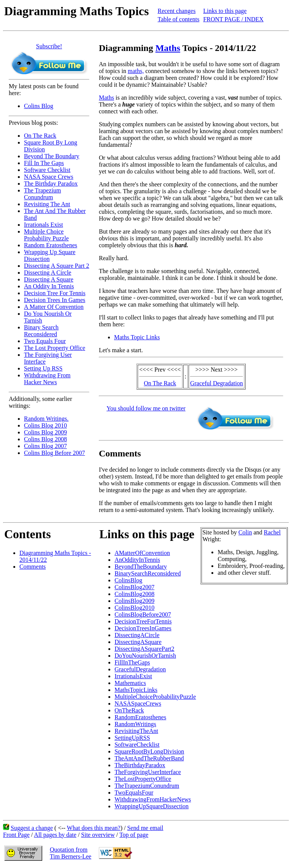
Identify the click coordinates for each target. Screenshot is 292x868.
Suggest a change (32, 828)
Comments (33, 567)
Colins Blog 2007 (45, 446)
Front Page (16, 835)
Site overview (98, 835)
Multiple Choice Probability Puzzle (46, 235)
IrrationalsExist (133, 676)
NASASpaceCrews (138, 703)
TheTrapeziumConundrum (147, 786)
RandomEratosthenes (140, 717)
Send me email (145, 828)
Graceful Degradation (217, 383)
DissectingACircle (137, 635)
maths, (136, 71)
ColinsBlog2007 (134, 587)
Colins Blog (39, 106)
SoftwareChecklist (137, 745)
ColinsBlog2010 (134, 608)
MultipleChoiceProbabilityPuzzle (155, 697)
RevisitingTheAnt (136, 731)
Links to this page (225, 11)
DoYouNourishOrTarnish (145, 656)
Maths (168, 48)
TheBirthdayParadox (140, 765)
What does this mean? (94, 828)
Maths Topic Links (137, 337)
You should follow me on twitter (146, 408)
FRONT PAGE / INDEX (233, 19)
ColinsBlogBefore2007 (143, 614)
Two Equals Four (45, 341)
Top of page (134, 835)
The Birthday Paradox (51, 184)
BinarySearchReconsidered (148, 573)
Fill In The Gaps (44, 163)
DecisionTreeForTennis (143, 621)
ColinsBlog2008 (134, 594)
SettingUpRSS (132, 738)
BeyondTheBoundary (141, 567)
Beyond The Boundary (52, 156)
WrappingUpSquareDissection (152, 806)
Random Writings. (46, 419)
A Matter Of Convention (54, 307)
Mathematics (130, 683)
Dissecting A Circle (48, 273)
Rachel (272, 532)
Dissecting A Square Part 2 (57, 266)
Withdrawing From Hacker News (47, 379)
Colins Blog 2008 (45, 439)
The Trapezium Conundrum (42, 194)
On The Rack (40, 136)
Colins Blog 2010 (45, 425)
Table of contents (178, 19)
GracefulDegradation (140, 669)
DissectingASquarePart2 (144, 649)
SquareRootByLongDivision (149, 751)
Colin (245, 532)
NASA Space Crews (49, 177)
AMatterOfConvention (142, 553)
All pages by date (55, 835)
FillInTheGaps (132, 662)
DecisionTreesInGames (143, 628)
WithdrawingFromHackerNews (153, 799)
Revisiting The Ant (47, 204)
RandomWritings (135, 724)
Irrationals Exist (44, 225)
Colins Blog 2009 (45, 432)
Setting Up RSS (43, 368)
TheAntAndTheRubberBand (149, 758)
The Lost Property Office (55, 348)
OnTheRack (129, 710)
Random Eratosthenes (51, 245)
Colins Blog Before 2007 (54, 453)
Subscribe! (49, 46)
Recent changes (176, 11)
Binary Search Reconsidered (41, 331)
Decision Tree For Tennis (55, 293)
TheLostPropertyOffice (143, 779)
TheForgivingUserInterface (148, 772)
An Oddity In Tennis (49, 286)
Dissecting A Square (49, 279)
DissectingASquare (138, 642)
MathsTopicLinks (136, 690)
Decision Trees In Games (55, 300)
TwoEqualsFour (134, 792)
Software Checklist (47, 170)
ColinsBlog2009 (134, 601)
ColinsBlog (128, 580)
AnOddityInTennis (137, 560)
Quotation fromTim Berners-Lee (71, 853)
